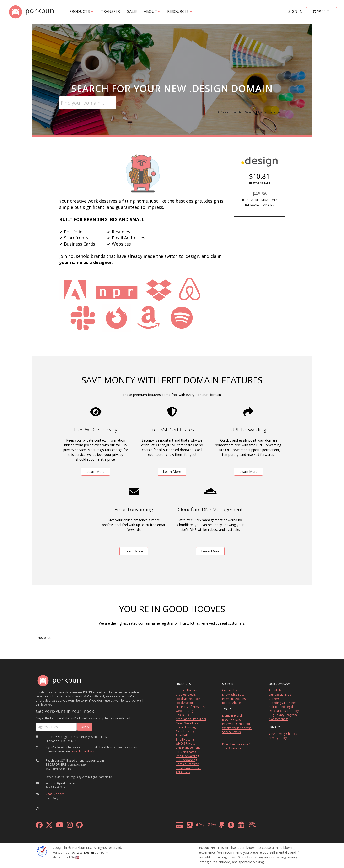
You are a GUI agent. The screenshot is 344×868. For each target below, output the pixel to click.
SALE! (132, 11)
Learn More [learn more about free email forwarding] (134, 551)
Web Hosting (184, 711)
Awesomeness (279, 719)
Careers (274, 699)
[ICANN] (42, 851)
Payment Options (234, 699)
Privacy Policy (278, 738)
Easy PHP (182, 735)
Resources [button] (180, 11)
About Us (275, 690)
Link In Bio (182, 715)
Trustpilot (43, 638)
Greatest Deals (186, 695)
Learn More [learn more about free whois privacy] (96, 471)
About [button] (152, 11)
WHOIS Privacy (185, 744)
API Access (183, 772)
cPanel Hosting (186, 727)
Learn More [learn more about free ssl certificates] (172, 471)
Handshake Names (188, 768)
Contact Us (230, 690)
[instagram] (70, 826)
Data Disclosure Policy (284, 711)
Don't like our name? (236, 744)
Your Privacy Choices (283, 734)
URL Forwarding (186, 760)
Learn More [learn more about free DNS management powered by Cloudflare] (210, 551)
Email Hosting (185, 739)
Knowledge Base (83, 751)
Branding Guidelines (282, 703)
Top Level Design (82, 852)
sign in (296, 11)
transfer (110, 11)
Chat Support (55, 794)
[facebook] (39, 826)
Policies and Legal (281, 707)
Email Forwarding (187, 756)
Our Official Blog (280, 695)
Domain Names (186, 690)
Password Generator (236, 724)
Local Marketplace (188, 699)
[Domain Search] (88, 103)
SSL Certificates (186, 752)
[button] (110, 777)
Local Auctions (185, 703)
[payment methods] (217, 826)
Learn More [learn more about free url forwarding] (248, 471)
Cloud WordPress (188, 723)
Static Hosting (185, 731)
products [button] (81, 11)
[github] (79, 826)
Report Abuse (231, 703)
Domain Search (232, 716)
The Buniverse (232, 748)
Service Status (231, 732)
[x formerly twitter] (49, 826)
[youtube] (60, 826)
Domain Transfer (187, 764)
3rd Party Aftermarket (190, 707)
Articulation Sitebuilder (191, 719)
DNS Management (188, 748)
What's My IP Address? (237, 728)
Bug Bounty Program (283, 715)
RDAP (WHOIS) (232, 720)
